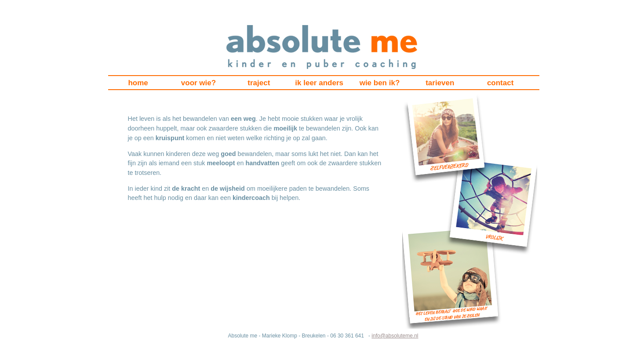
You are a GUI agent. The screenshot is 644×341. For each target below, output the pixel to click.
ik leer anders (319, 83)
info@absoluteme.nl (395, 336)
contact (500, 83)
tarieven (440, 83)
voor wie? (198, 83)
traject (259, 83)
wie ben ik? (380, 83)
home (138, 83)
